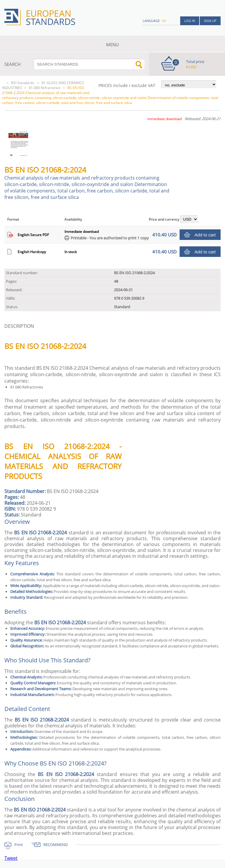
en (164, 21)
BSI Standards (23, 83)
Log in (190, 21)
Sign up (210, 21)
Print (19, 845)
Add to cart (205, 235)
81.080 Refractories (45, 88)
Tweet (11, 858)
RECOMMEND (56, 845)
